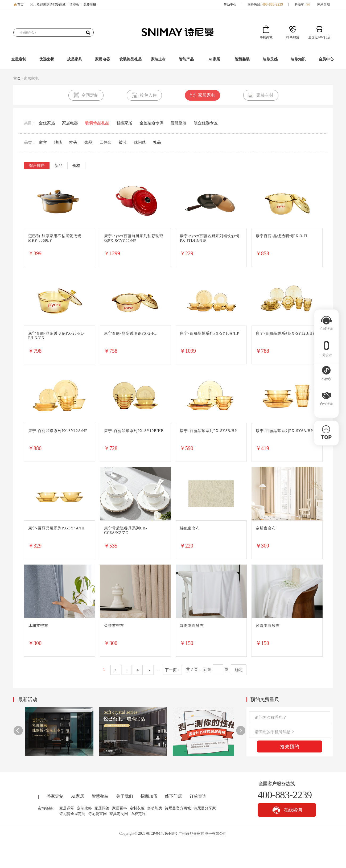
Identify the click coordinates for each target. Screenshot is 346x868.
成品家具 (75, 59)
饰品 (88, 142)
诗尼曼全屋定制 (72, 814)
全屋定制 (19, 59)
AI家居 (214, 59)
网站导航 (324, 5)
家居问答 (102, 808)
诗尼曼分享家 (205, 808)
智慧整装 (242, 59)
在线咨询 (287, 810)
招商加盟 (149, 796)
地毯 (58, 142)
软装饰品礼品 (130, 59)
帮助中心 (230, 5)
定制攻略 (84, 808)
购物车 (303, 5)
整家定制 (55, 796)
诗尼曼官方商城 (178, 808)
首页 (20, 5)
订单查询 (198, 796)
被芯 (123, 142)
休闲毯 (140, 142)
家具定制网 (119, 814)
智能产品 (186, 59)
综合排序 (37, 166)
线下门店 (174, 796)
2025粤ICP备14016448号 (158, 834)
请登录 (74, 5)
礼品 (157, 142)
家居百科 (120, 808)
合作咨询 (326, 402)
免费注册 (90, 5)
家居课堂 (67, 808)
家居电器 (70, 123)
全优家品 (47, 123)
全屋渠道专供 (151, 123)
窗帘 (43, 142)
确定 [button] (239, 670)
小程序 (326, 377)
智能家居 (124, 123)
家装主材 (158, 59)
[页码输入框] (218, 670)
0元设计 (326, 353)
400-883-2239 (272, 4)
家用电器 (102, 59)
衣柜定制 (138, 814)
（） (308, 5)
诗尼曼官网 (97, 814)
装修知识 (298, 59)
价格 (76, 166)
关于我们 (125, 796)
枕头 (73, 142)
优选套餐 (47, 59)
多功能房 (155, 808)
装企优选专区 (206, 123)
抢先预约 (290, 747)
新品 (59, 166)
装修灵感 (270, 59)
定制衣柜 (137, 808)
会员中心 (326, 59)
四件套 (106, 142)
